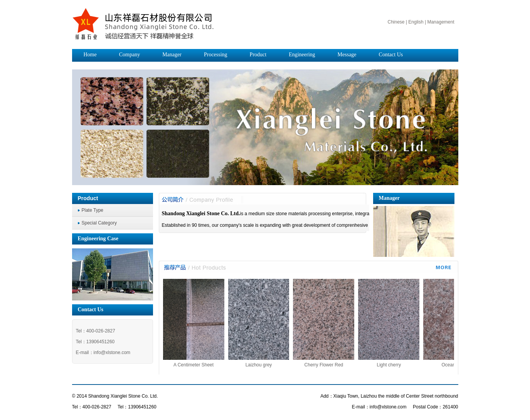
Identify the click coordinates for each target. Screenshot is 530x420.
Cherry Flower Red (327, 365)
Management (441, 22)
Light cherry (393, 365)
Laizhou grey (262, 365)
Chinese (396, 22)
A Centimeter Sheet (197, 365)
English (416, 22)
